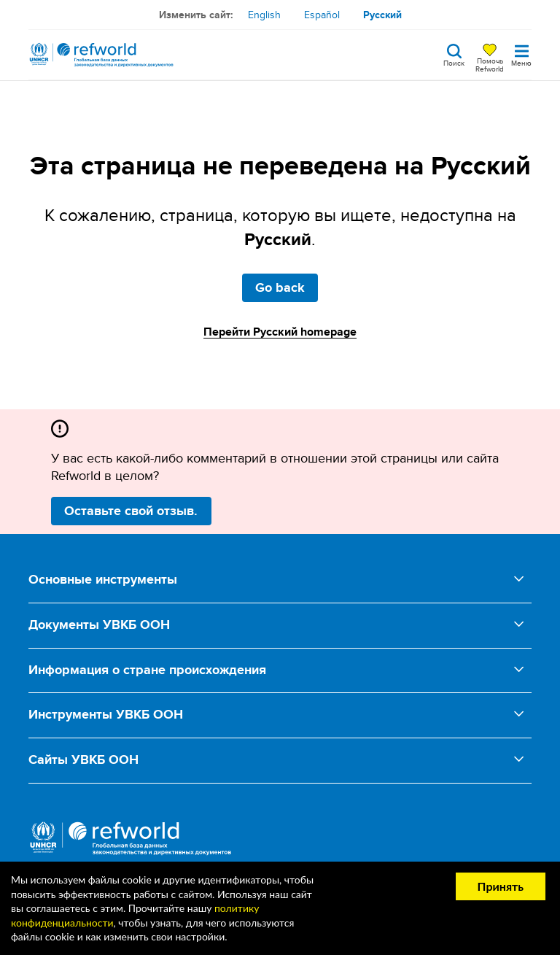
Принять (501, 886)
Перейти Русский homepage (280, 332)
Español (322, 15)
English (264, 15)
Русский (382, 15)
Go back (280, 287)
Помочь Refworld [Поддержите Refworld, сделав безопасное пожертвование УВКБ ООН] (490, 64)
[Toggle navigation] (521, 55)
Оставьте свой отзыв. (131, 511)
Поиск (454, 62)
